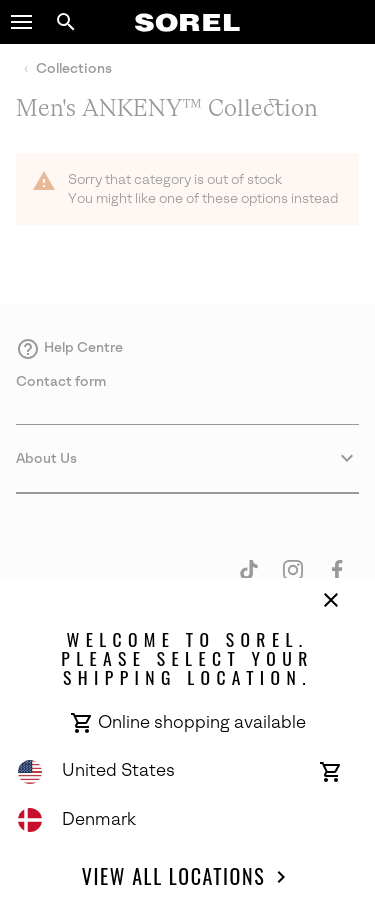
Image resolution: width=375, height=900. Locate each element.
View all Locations (187, 877)
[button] (22, 22)
